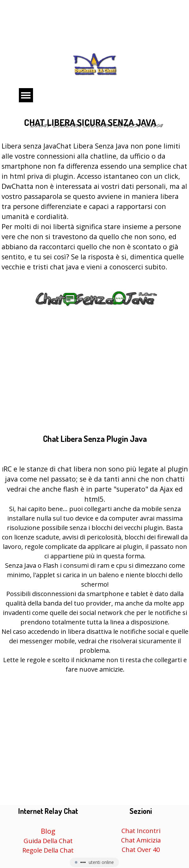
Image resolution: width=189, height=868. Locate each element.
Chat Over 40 (141, 850)
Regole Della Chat (48, 850)
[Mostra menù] (26, 95)
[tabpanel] (95, 229)
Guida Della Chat (48, 841)
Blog (48, 831)
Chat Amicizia (141, 840)
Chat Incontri (141, 831)
